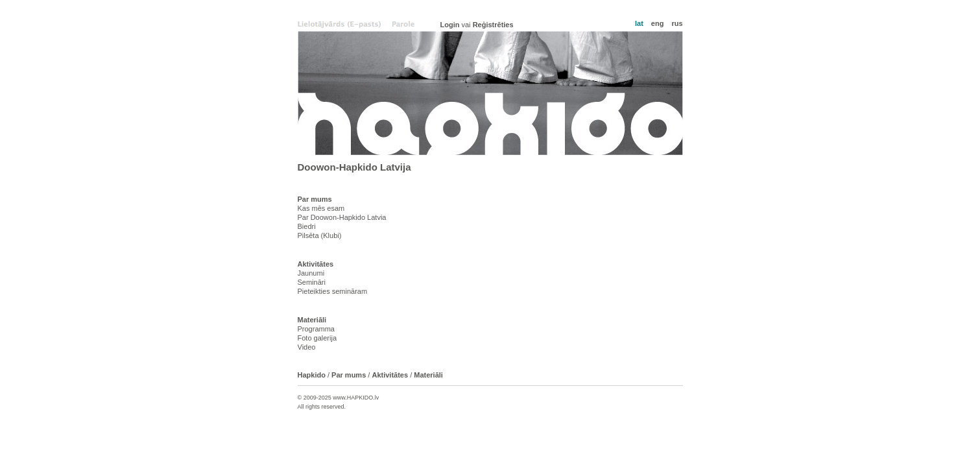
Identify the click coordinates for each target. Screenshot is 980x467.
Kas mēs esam (321, 208)
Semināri (312, 282)
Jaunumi (311, 273)
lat (639, 23)
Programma (316, 329)
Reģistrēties (493, 25)
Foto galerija (317, 338)
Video (307, 347)
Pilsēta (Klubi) (320, 235)
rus (677, 23)
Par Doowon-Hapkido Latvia (342, 217)
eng (658, 23)
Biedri (307, 226)
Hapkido (490, 93)
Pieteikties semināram (333, 291)
